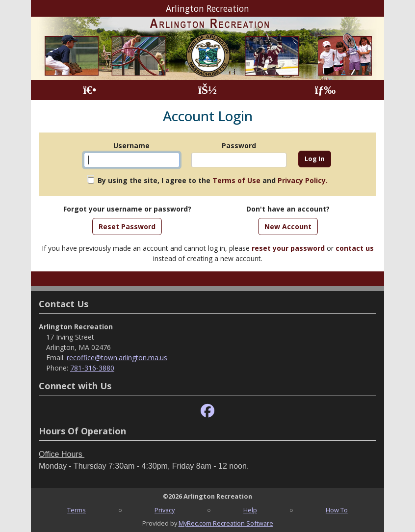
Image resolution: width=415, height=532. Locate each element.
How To (337, 510)
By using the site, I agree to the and (213, 180)
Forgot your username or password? (127, 209)
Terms (77, 510)
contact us (355, 248)
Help (250, 510)
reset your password (288, 248)
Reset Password (127, 226)
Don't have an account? (288, 209)
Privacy (165, 510)
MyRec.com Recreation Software (226, 523)
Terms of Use (236, 180)
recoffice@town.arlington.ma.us (117, 358)
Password (239, 146)
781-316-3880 (92, 368)
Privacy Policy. (303, 180)
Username (131, 146)
